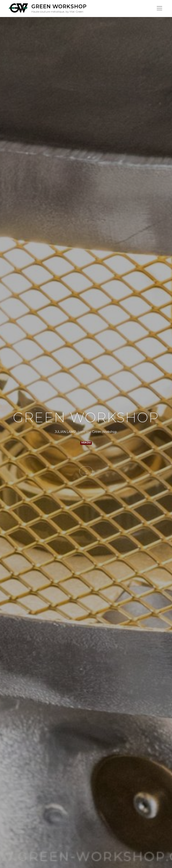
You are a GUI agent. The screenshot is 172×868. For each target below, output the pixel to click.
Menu (159, 8)
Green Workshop (59, 6)
